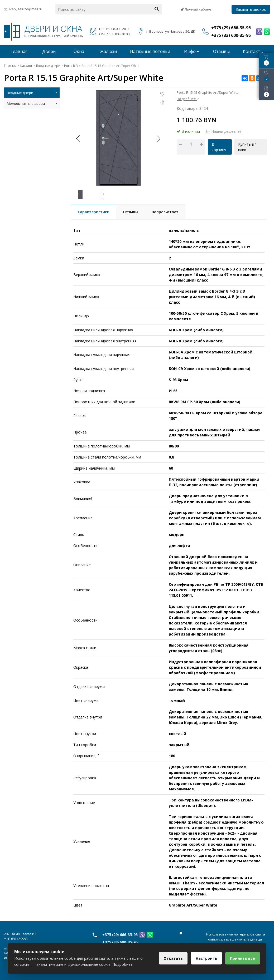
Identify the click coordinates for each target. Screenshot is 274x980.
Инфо (192, 51)
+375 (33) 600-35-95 (120, 942)
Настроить (206, 958)
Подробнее (188, 99)
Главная (19, 51)
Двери (49, 51)
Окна (79, 51)
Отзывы (221, 51)
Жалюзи (109, 51)
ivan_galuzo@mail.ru (26, 9)
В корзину (219, 147)
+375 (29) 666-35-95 (120, 935)
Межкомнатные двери (32, 104)
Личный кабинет (197, 9)
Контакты (253, 51)
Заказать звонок (251, 9)
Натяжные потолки (150, 51)
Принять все (242, 958)
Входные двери (32, 93)
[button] (158, 139)
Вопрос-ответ (165, 212)
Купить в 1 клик (248, 147)
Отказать (172, 958)
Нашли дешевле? (224, 131)
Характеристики (93, 212)
